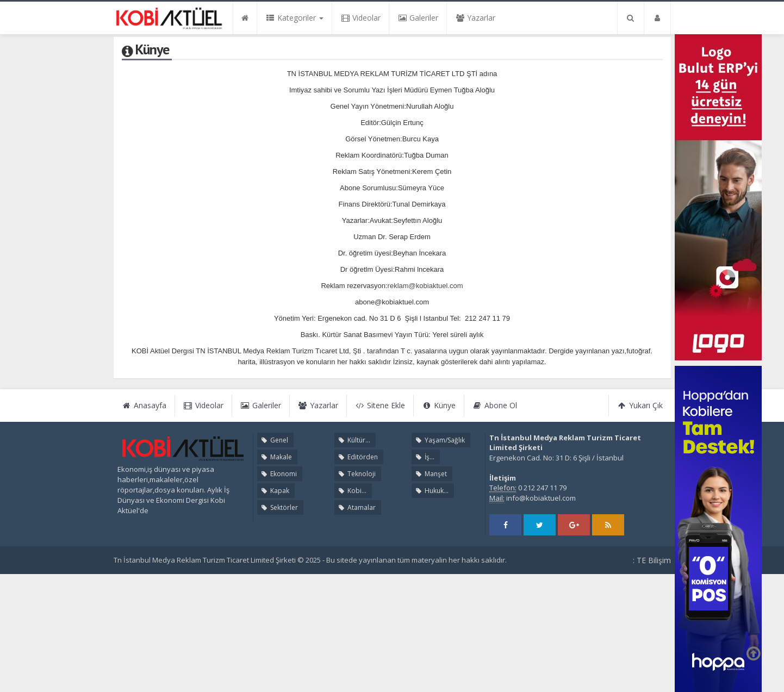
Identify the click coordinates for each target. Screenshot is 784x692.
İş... (424, 457)
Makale (276, 457)
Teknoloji (356, 474)
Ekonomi (278, 474)
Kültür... (353, 440)
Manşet (430, 474)
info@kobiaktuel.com (541, 498)
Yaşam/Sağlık (439, 440)
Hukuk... (431, 491)
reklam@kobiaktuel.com (425, 286)
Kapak (274, 491)
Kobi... (351, 491)
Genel (274, 440)
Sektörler (279, 507)
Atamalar (356, 507)
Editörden (357, 457)
